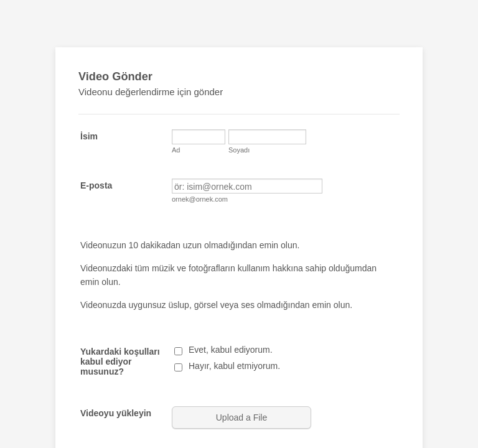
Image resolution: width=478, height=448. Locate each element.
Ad (176, 150)
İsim (89, 136)
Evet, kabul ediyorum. (231, 350)
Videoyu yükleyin (116, 413)
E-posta (96, 185)
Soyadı (239, 150)
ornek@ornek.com (200, 199)
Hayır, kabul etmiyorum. (234, 366)
